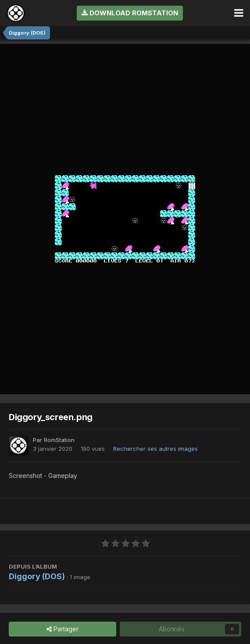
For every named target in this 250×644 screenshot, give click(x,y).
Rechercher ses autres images (155, 449)
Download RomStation (130, 13)
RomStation (59, 440)
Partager (62, 629)
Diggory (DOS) (37, 576)
